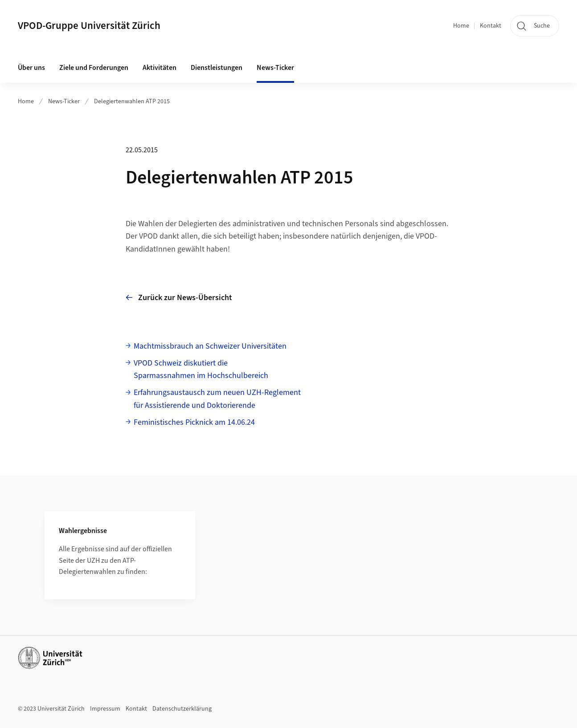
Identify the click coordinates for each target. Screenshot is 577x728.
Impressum (105, 709)
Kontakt (491, 26)
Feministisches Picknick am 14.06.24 (194, 422)
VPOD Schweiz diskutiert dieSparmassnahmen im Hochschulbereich (201, 370)
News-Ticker (64, 102)
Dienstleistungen (217, 68)
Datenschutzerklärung (182, 709)
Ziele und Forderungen (94, 68)
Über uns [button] (31, 68)
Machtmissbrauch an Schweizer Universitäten (210, 346)
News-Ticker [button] (275, 68)
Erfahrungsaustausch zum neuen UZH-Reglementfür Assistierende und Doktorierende (217, 399)
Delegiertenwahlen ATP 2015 (132, 102)
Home (461, 26)
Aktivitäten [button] (160, 68)
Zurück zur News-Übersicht (179, 298)
